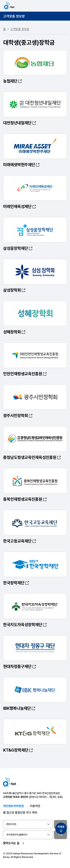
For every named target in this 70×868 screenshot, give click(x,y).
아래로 (61, 827)
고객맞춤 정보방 (14, 16)
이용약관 (35, 806)
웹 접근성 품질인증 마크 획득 (20, 813)
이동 (60, 835)
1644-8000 (20, 797)
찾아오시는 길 (11, 843)
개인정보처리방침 (13, 806)
